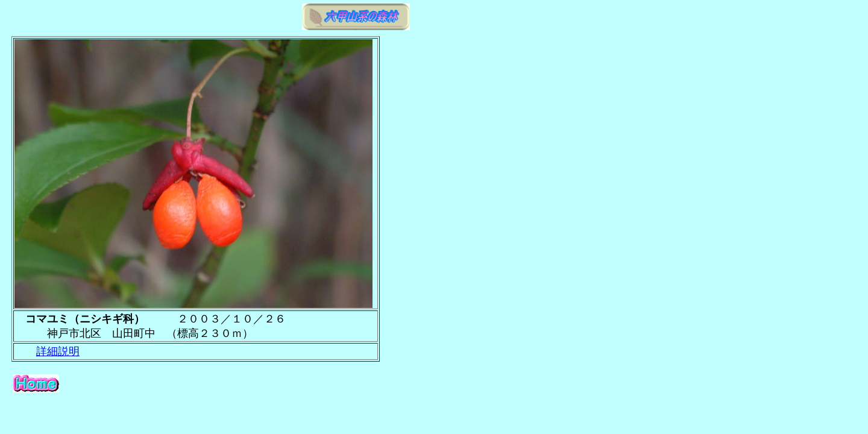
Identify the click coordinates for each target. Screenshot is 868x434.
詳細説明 (58, 351)
